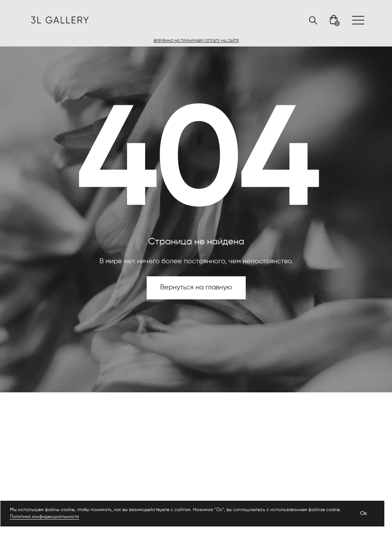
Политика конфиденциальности (45, 517)
